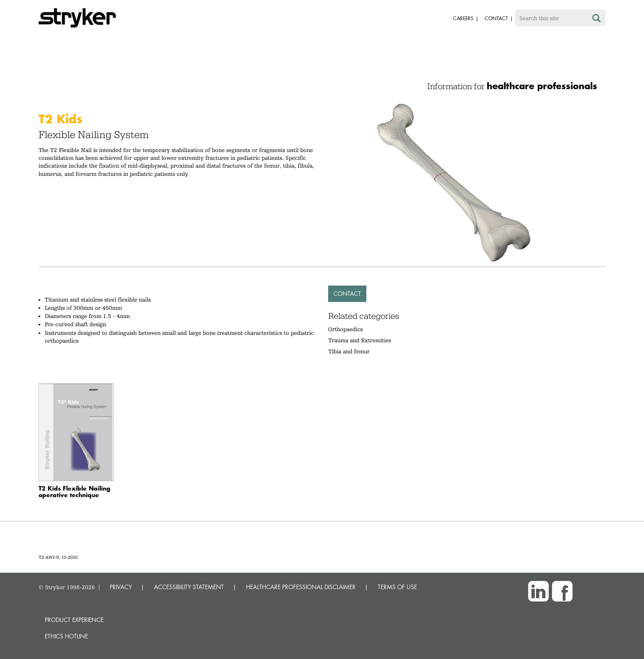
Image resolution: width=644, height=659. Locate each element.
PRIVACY (121, 587)
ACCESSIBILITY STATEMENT (189, 587)
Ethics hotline (66, 636)
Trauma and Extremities (360, 340)
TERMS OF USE (397, 587)
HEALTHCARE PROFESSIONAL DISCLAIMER (301, 587)
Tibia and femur (349, 351)
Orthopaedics (345, 329)
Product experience (74, 620)
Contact (347, 294)
